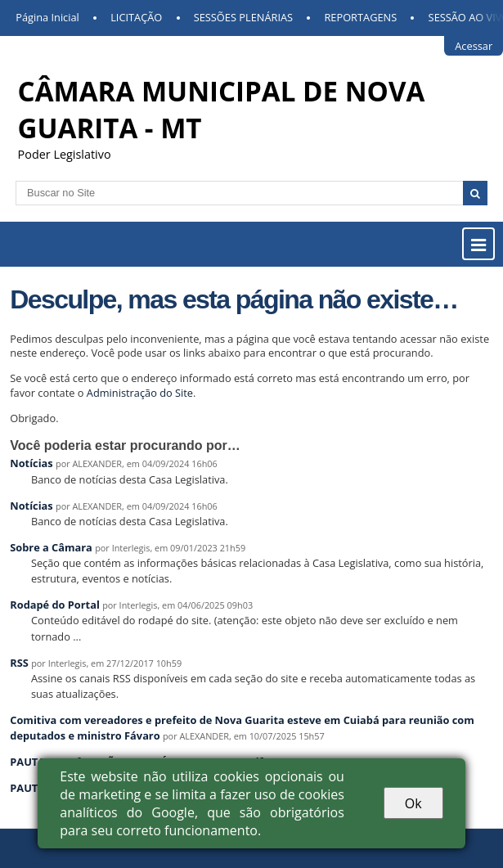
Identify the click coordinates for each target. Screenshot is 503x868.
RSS (19, 663)
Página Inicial (47, 17)
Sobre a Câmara (51, 547)
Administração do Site (140, 393)
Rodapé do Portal (55, 605)
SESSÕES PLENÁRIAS (243, 17)
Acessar (474, 46)
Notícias (31, 463)
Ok (413, 803)
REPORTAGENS (360, 17)
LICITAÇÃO (136, 17)
